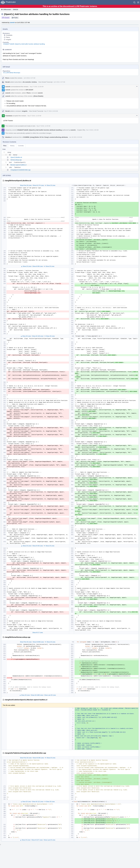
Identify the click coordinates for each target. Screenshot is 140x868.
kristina (34, 82)
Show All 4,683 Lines (37, 695)
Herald (7, 82)
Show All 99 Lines (38, 266)
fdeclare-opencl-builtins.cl (18, 165)
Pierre (8, 37)
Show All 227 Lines (37, 840)
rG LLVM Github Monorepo (12, 73)
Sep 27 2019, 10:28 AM (37, 87)
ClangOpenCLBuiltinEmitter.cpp (21, 170)
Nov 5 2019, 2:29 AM (92, 130)
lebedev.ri (9, 137)
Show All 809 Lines (38, 642)
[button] (138, 2)
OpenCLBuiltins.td (16, 157)
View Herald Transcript (45, 82)
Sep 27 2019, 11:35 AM (34, 116)
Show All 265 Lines (38, 758)
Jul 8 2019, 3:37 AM (29, 78)
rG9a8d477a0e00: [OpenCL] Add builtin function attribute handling (24, 44)
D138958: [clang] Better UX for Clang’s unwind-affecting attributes (46, 137)
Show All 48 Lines (38, 546)
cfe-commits (27, 82)
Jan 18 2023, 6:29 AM (76, 137)
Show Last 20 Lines (50, 695)
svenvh (12, 23)
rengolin (9, 40)
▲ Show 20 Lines (26, 266)
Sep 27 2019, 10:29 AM (51, 111)
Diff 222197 (29, 90)
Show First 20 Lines (26, 185)
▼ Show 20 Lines (50, 185)
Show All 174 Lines (38, 185)
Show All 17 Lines (38, 633)
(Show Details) (38, 96)
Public (16, 18)
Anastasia (9, 35)
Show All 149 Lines (38, 336)
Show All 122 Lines (38, 802)
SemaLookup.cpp (16, 160)
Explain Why (81, 130)
